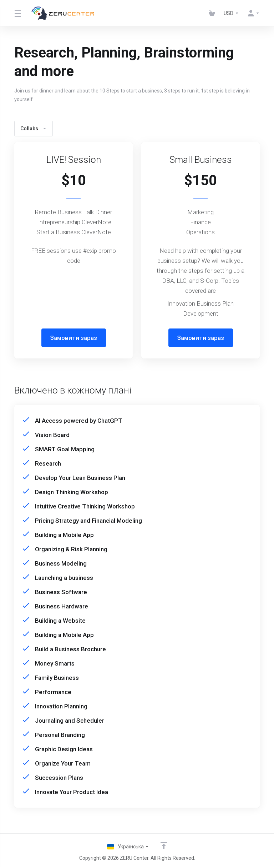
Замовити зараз (74, 338)
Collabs (34, 129)
